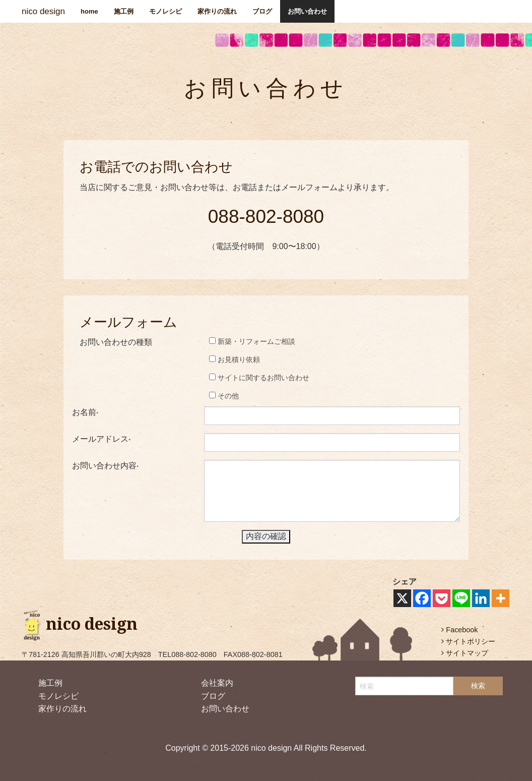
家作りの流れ (217, 11)
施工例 (124, 11)
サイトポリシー (468, 641)
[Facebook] (422, 598)
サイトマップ (465, 653)
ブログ (262, 11)
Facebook (459, 630)
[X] (402, 598)
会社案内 (217, 683)
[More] (501, 598)
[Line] (461, 598)
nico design (43, 11)
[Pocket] (442, 598)
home (89, 11)
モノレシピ (165, 11)
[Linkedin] (481, 598)
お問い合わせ (307, 11)
